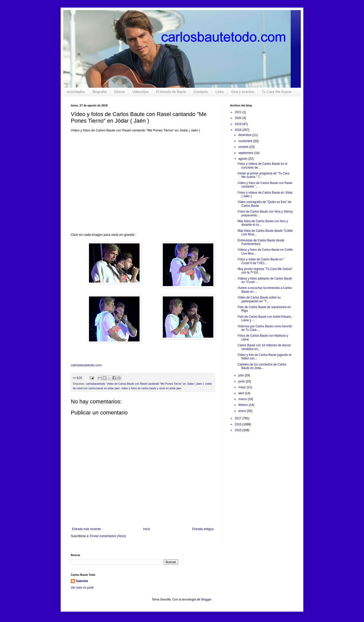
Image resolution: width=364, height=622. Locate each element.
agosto (243, 159)
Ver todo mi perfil (82, 588)
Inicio (147, 529)
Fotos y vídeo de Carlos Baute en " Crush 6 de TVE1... (261, 261)
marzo (243, 399)
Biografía (100, 92)
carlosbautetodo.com (87, 365)
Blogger (206, 600)
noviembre (246, 141)
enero (243, 411)
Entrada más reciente (86, 529)
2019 (239, 124)
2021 (239, 112)
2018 (239, 130)
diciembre (245, 135)
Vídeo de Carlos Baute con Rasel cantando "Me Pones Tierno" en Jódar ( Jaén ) (155, 384)
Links (220, 92)
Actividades (76, 92)
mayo (243, 387)
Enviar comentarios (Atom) (108, 536)
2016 (239, 424)
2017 (239, 418)
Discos (120, 92)
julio (242, 375)
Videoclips (141, 92)
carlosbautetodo (95, 384)
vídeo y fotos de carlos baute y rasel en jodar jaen (151, 388)
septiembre (246, 153)
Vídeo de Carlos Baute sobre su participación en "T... (259, 299)
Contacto (201, 92)
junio (242, 381)
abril (242, 393)
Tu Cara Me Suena (277, 92)
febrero (244, 405)
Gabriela (82, 581)
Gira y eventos (243, 92)
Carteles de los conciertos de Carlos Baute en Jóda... (262, 366)
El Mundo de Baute (171, 92)
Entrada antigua (203, 529)
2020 (239, 118)
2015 (239, 430)
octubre (244, 147)
